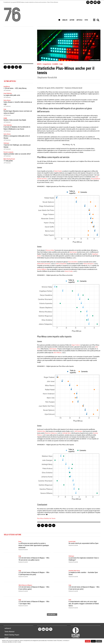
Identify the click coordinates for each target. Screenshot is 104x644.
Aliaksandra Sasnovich (44, 264)
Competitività (47, 64)
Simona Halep (50, 250)
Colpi (61, 64)
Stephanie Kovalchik (47, 77)
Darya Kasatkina (73, 262)
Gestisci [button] (99, 641)
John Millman (57, 353)
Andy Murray (7, 86)
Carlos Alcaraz (7, 100)
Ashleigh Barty (67, 433)
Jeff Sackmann (7, 90)
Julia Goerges (78, 431)
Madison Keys (41, 431)
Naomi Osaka (69, 271)
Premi (20, 542)
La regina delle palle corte (12, 95)
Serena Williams (42, 269)
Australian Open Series (74, 571)
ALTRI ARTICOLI (52, 615)
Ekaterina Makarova (51, 433)
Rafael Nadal (58, 171)
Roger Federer (76, 345)
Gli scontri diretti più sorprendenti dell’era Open (83, 543)
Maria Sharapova (88, 264)
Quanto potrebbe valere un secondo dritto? (17, 154)
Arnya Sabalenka (8, 93)
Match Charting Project (9, 159)
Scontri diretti (72, 542)
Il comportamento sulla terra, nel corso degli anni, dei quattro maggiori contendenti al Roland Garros (84, 604)
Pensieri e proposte (8, 152)
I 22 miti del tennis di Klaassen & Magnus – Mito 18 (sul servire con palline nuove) (34, 559)
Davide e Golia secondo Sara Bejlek (15, 120)
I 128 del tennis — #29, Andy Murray (15, 88)
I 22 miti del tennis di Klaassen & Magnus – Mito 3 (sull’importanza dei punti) (34, 573)
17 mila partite (8, 161)
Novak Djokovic (96, 179)
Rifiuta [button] (93, 641)
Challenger (6, 143)
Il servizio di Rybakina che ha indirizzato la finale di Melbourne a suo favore (17, 128)
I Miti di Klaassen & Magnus (25, 585)
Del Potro (44, 179)
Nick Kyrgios (53, 349)
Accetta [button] (88, 641)
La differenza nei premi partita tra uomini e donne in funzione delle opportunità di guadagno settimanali (34, 545)
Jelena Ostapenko (61, 264)
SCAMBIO (55, 64)
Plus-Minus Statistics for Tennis (46, 518)
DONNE (5, 118)
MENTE (39, 64)
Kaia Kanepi (73, 252)
